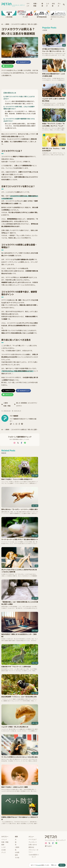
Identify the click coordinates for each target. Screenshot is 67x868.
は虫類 (17, 852)
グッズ (59, 5)
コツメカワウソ (32, 403)
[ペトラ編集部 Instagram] (16, 424)
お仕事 (53, 5)
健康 (42, 5)
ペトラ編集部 (14, 416)
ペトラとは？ (33, 839)
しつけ (48, 5)
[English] (48, 846)
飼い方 (18, 403)
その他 (17, 858)
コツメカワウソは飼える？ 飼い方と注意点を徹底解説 (25, 24)
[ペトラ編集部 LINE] (22, 424)
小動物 (7, 24)
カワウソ (19, 406)
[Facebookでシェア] (23, 62)
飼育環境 (24, 403)
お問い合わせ (33, 845)
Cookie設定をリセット (34, 856)
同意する (62, 865)
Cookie (39, 865)
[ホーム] (2, 24)
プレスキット (33, 842)
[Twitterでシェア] (8, 62)
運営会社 (31, 847)
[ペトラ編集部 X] (14, 424)
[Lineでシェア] (7, 66)
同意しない (54, 865)
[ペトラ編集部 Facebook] (19, 424)
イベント (28, 5)
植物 (16, 855)
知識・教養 (36, 5)
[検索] (64, 5)
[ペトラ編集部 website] (11, 424)
